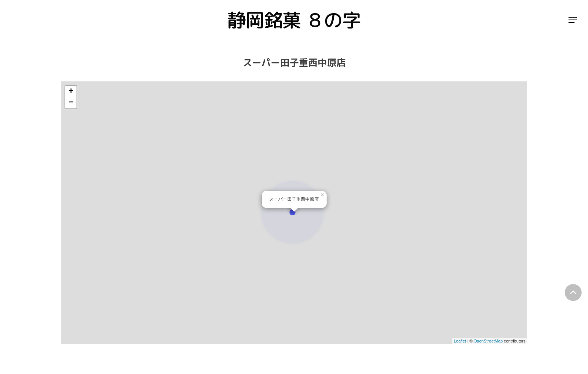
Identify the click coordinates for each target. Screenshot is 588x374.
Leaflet (460, 341)
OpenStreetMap (488, 341)
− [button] (71, 103)
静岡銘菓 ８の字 (294, 20)
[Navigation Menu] (573, 20)
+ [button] (71, 92)
